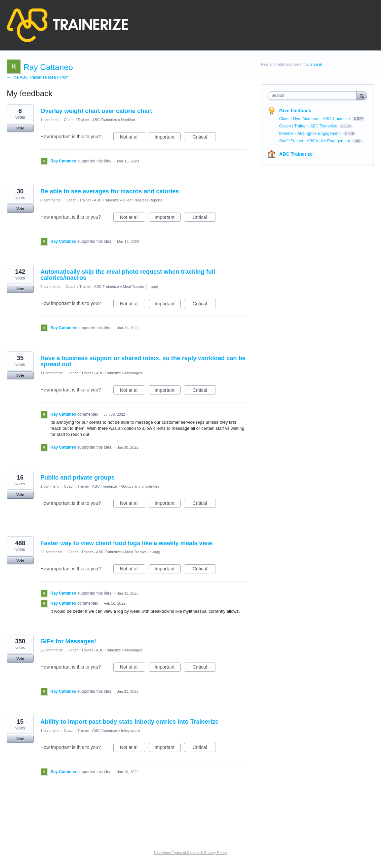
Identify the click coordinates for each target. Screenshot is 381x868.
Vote (20, 128)
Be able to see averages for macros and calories (110, 191)
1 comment (49, 120)
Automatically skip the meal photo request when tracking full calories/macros (128, 275)
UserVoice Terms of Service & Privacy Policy (190, 853)
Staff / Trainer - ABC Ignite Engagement (315, 141)
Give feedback (295, 111)
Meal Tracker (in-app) (141, 287)
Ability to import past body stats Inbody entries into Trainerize (129, 722)
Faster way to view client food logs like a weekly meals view (126, 543)
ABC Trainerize (296, 154)
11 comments (51, 373)
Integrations (131, 730)
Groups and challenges (140, 486)
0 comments (50, 200)
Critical (204, 138)
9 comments (50, 287)
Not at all (133, 138)
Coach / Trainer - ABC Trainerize (90, 120)
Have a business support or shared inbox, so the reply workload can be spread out (143, 361)
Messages (134, 373)
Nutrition (128, 120)
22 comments (51, 552)
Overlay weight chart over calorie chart (96, 111)
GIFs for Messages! (68, 641)
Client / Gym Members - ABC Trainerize (315, 119)
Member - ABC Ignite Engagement (310, 134)
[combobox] (314, 96)
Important (168, 138)
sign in (316, 64)
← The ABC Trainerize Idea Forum (38, 77)
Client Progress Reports (143, 200)
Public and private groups (78, 478)
